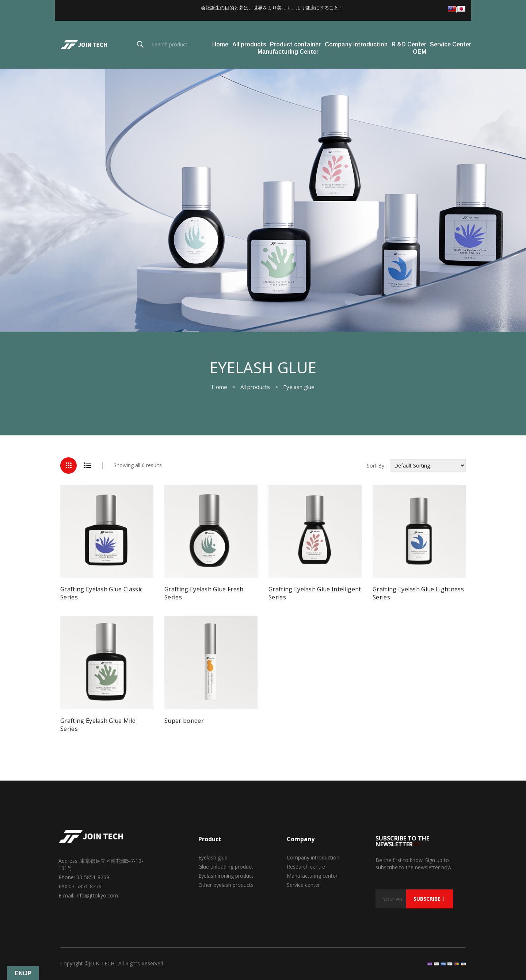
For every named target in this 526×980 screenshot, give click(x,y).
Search (140, 45)
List (87, 466)
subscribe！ (430, 899)
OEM (420, 52)
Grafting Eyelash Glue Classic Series (101, 593)
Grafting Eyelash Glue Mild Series (98, 725)
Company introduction (356, 44)
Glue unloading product (226, 867)
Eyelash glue (213, 857)
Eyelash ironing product (226, 876)
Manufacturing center (312, 876)
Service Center (451, 44)
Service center (303, 885)
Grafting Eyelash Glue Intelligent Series (315, 593)
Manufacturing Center (288, 52)
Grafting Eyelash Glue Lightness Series (418, 593)
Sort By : (377, 466)
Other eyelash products (226, 885)
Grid (68, 466)
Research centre (306, 867)
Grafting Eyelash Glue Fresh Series (204, 593)
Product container (295, 44)
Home (220, 44)
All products (249, 44)
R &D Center (409, 44)
